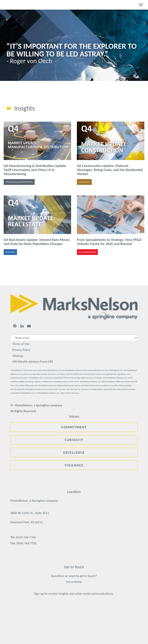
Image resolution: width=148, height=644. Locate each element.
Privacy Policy (21, 350)
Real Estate (10, 252)
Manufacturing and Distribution (19, 182)
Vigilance (74, 465)
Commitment (74, 427)
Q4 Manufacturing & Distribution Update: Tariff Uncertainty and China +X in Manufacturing (35, 170)
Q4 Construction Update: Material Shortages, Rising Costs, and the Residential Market (110, 170)
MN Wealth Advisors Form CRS (33, 362)
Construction (84, 182)
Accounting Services (87, 252)
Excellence (74, 453)
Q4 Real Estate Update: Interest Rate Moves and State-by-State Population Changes (37, 242)
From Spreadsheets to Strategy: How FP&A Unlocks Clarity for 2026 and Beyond (109, 242)
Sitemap (18, 356)
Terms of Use (21, 344)
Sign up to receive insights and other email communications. (74, 594)
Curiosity (74, 440)
